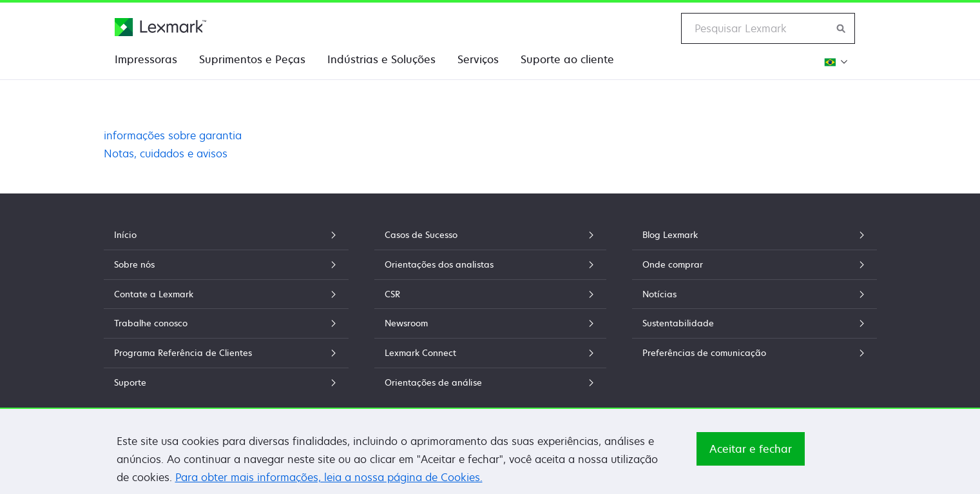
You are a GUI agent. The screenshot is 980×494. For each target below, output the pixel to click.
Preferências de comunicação (754, 353)
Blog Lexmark (754, 235)
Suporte (226, 382)
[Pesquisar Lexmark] (841, 28)
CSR (490, 294)
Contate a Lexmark (226, 294)
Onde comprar (754, 264)
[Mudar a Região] (834, 62)
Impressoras (146, 59)
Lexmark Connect (490, 353)
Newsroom (490, 323)
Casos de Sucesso (490, 235)
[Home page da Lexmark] (160, 27)
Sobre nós (226, 264)
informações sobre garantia (173, 135)
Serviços (478, 59)
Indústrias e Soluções (381, 59)
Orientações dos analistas (490, 264)
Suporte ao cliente (567, 59)
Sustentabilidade (754, 323)
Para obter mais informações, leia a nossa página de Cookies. (329, 483)
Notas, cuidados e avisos (166, 153)
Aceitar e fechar (751, 455)
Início (226, 235)
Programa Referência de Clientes (226, 353)
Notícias (754, 294)
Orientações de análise (490, 382)
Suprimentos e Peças (252, 59)
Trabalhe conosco (226, 323)
